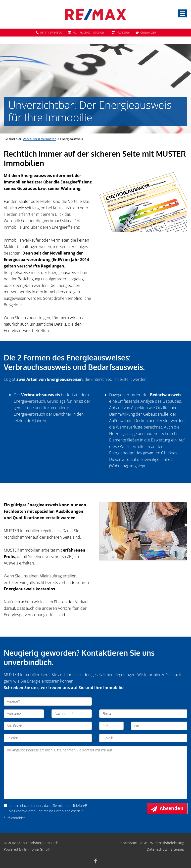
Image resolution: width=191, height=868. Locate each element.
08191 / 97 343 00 (51, 32)
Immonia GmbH (37, 849)
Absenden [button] (171, 808)
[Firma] (143, 714)
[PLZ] (111, 726)
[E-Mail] (143, 738)
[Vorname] (24, 714)
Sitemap (177, 849)
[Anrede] (48, 701)
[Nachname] (72, 714)
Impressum (128, 843)
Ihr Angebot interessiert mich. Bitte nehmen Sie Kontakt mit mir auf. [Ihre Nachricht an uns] (95, 773)
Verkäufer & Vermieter (39, 139)
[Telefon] (48, 738)
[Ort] (159, 726)
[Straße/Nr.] (48, 726)
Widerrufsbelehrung (167, 843)
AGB (144, 843)
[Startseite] (96, 14)
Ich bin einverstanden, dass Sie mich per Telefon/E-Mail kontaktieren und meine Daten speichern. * (46, 808)
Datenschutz (157, 849)
